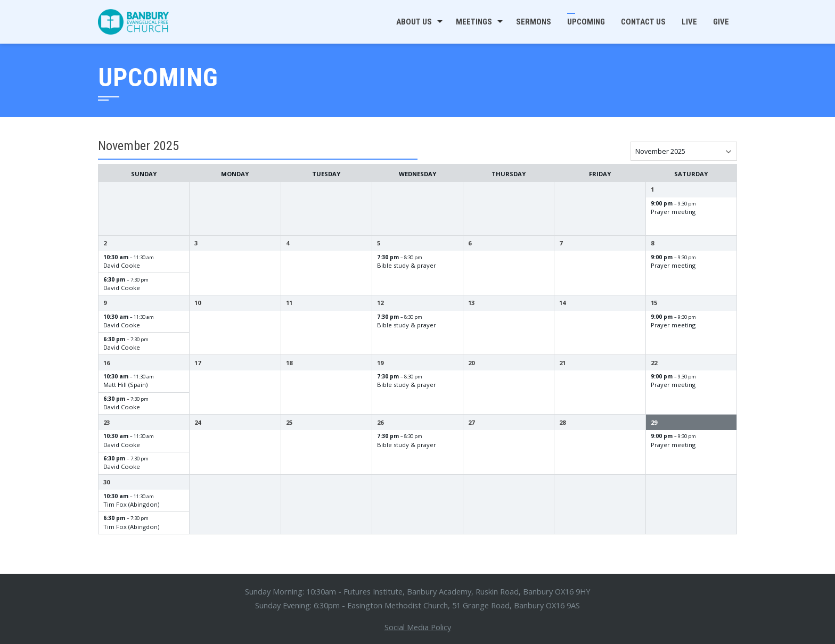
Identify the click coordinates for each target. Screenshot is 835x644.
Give (721, 22)
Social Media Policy (418, 627)
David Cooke (122, 265)
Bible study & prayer (407, 265)
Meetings (474, 22)
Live (689, 22)
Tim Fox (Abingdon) (131, 504)
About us (414, 22)
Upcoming (586, 22)
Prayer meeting (673, 212)
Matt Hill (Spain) (125, 385)
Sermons (534, 22)
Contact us (643, 22)
